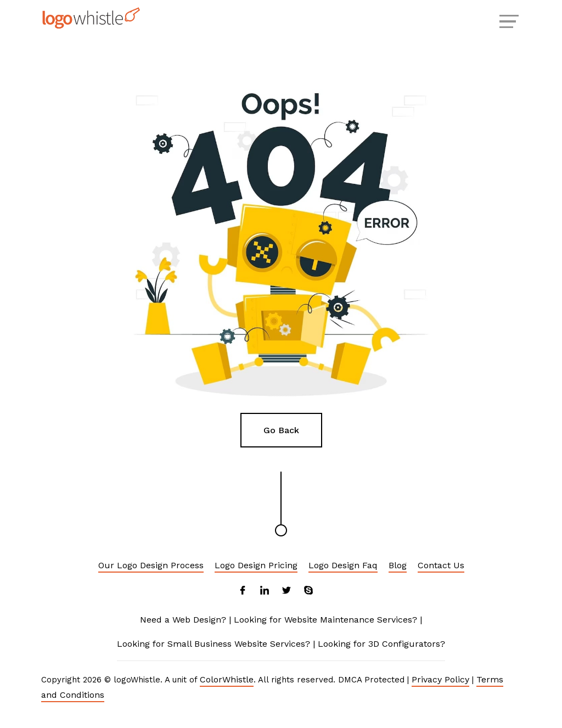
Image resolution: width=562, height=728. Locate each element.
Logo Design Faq (343, 565)
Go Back (281, 430)
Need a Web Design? (183, 620)
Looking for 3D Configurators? (381, 644)
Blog (398, 565)
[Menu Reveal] (508, 20)
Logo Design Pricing (256, 565)
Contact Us (441, 565)
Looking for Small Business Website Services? (213, 644)
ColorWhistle (227, 679)
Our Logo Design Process (151, 565)
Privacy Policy (440, 679)
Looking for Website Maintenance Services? (325, 620)
